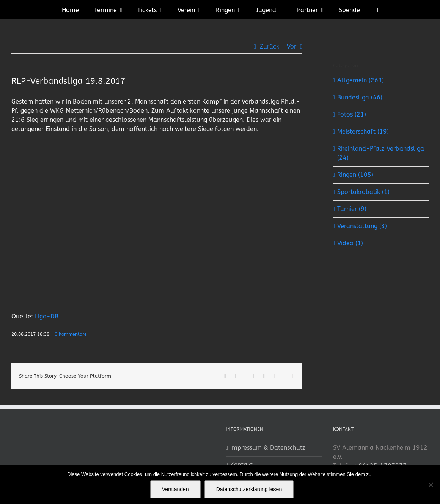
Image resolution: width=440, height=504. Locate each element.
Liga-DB (47, 316)
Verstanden (175, 489)
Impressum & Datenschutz (268, 448)
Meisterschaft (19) (363, 132)
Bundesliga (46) (360, 97)
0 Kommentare (71, 334)
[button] (377, 9)
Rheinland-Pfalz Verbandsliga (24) (381, 153)
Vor (291, 46)
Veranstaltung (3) (362, 226)
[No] (431, 485)
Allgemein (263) (361, 80)
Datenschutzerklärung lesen (249, 489)
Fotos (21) (352, 114)
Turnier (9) (352, 209)
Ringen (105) (355, 175)
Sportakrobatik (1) (363, 192)
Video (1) (350, 243)
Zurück (269, 46)
